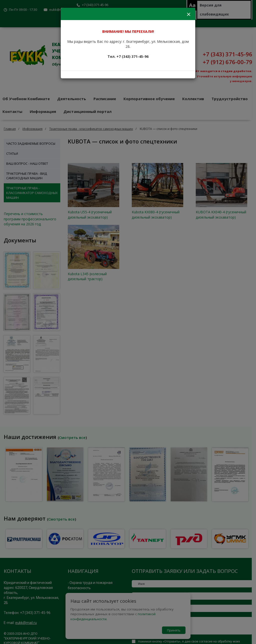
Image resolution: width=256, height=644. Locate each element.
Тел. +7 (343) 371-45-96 (128, 56)
